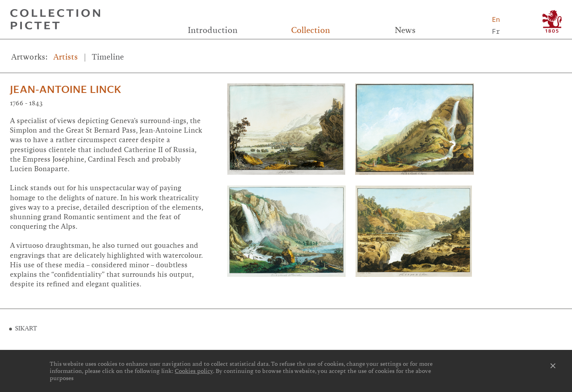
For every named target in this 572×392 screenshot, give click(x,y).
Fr (496, 31)
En (496, 19)
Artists (66, 57)
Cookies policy (194, 371)
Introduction (213, 30)
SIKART (26, 328)
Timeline (108, 57)
